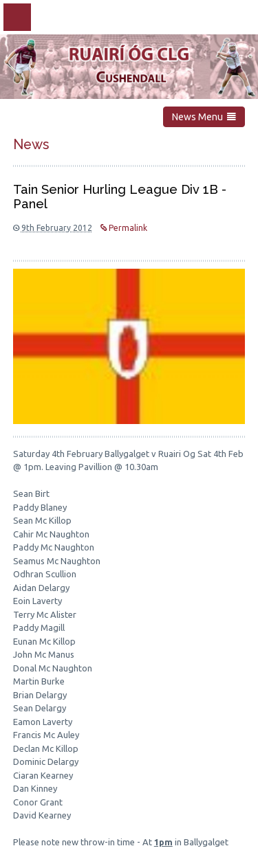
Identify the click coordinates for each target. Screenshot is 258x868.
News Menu (204, 117)
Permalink (124, 228)
